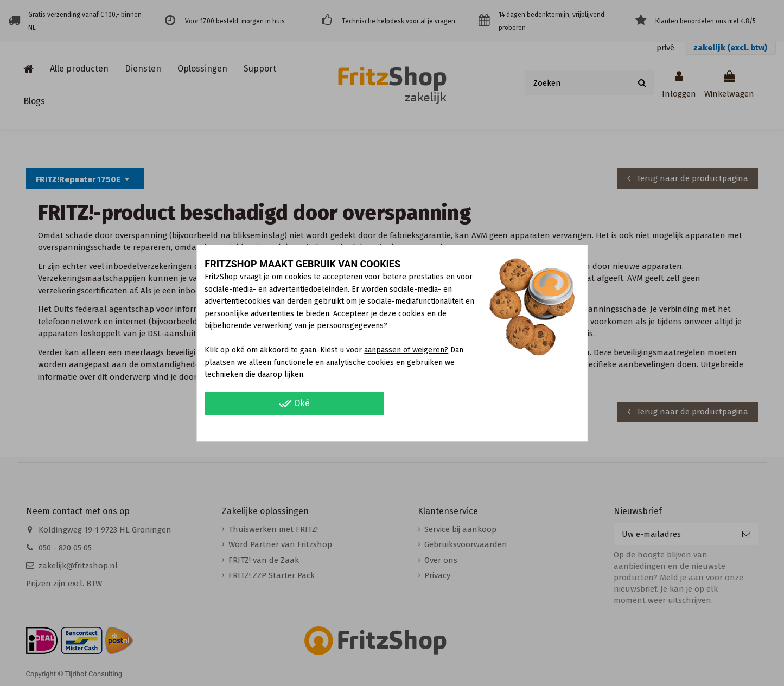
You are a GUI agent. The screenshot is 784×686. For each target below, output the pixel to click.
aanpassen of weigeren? (406, 350)
